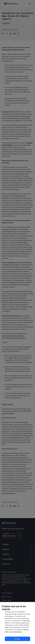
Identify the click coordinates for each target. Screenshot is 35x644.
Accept (17, 639)
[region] (17, 623)
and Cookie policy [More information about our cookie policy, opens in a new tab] (16, 632)
